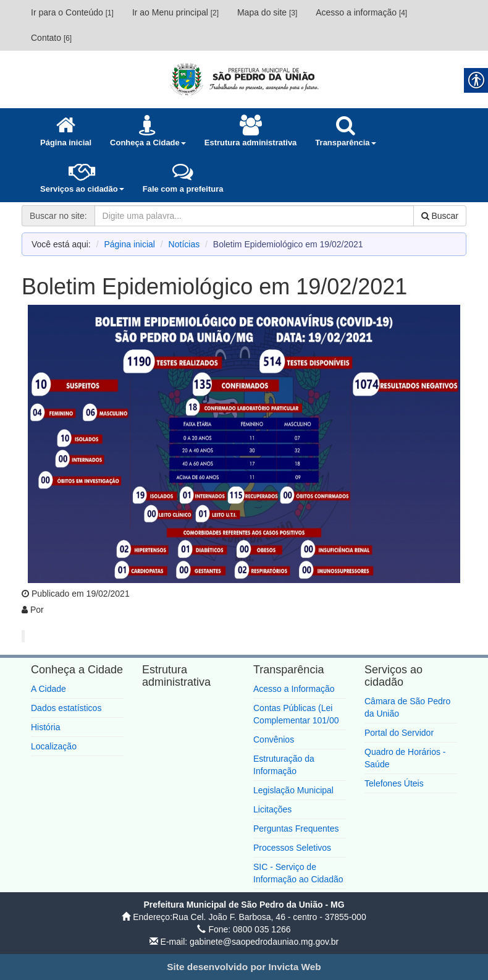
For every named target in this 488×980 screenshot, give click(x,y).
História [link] (45, 727)
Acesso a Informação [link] (294, 689)
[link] (244, 79)
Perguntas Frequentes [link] (296, 829)
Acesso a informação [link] (361, 12)
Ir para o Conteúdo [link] (72, 12)
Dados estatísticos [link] (66, 708)
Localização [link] (54, 746)
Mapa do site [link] (267, 12)
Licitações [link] (272, 809)
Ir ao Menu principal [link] (175, 12)
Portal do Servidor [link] (399, 733)
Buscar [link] (440, 216)
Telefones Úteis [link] (394, 783)
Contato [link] (51, 38)
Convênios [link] (274, 739)
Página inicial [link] (129, 244)
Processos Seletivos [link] (292, 848)
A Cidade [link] (48, 689)
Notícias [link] (184, 244)
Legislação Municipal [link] (293, 790)
